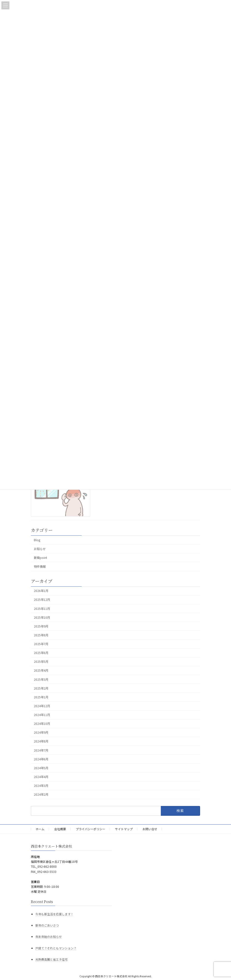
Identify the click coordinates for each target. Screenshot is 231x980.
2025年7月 (41, 644)
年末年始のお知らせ (49, 936)
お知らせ (40, 549)
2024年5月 (41, 768)
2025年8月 (41, 635)
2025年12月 (42, 600)
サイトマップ (124, 829)
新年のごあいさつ (47, 925)
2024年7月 (41, 750)
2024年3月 (41, 786)
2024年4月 (41, 777)
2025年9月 (41, 626)
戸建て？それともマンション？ (56, 948)
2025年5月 (41, 662)
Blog (37, 540)
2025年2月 (41, 688)
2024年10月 (42, 724)
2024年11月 (42, 715)
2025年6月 (41, 653)
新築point (40, 558)
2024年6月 (41, 759)
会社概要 (60, 829)
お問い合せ (150, 829)
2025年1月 (41, 697)
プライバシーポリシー (90, 829)
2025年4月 (41, 670)
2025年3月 (41, 679)
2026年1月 (41, 591)
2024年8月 (41, 741)
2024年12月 (42, 706)
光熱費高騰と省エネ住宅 (51, 959)
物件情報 (40, 566)
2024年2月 (41, 794)
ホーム (40, 829)
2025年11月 (42, 608)
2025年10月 (42, 617)
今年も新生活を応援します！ (54, 914)
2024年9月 (41, 732)
